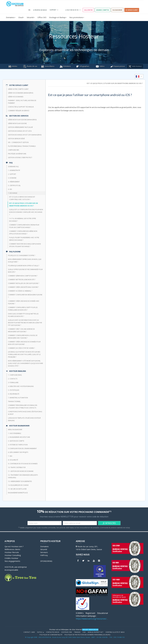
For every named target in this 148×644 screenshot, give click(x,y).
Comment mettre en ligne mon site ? (22, 280)
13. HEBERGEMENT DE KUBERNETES (20, 481)
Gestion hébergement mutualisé (20, 127)
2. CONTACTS (13, 379)
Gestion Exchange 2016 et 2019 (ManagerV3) (25, 135)
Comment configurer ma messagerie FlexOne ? (25, 296)
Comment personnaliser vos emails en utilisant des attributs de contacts (23, 407)
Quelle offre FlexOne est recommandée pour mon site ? (25, 271)
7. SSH (10, 456)
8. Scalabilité (13, 460)
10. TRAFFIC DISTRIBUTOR (17, 467)
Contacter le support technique (21, 107)
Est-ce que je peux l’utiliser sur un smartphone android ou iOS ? (23, 204)
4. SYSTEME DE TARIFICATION (18, 445)
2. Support (12, 174)
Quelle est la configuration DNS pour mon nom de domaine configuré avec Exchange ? (26, 212)
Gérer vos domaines (16, 97)
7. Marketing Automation (18, 398)
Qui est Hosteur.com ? (14, 546)
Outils (41, 632)
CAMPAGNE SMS (14, 150)
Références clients (12, 549)
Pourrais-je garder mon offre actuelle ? (24, 266)
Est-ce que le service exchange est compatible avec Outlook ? (22, 198)
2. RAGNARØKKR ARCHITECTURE (19, 437)
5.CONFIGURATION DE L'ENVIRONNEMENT (22, 448)
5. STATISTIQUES (14, 390)
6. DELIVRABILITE (14, 394)
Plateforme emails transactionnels (22, 146)
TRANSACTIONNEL (14, 401)
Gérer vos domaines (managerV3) (21, 93)
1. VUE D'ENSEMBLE (15, 433)
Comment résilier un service (19, 111)
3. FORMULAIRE (13, 383)
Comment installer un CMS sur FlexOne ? (24, 283)
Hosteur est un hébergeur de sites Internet (66, 629)
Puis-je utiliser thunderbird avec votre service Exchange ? (24, 239)
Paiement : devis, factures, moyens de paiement (22, 102)
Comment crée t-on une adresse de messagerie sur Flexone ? (21, 330)
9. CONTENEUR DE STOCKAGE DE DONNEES (23, 464)
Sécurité (31, 17)
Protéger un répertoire (17, 154)
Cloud (21, 17)
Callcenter (88, 10)
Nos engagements (12, 561)
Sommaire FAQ (13, 167)
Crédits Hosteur (11, 558)
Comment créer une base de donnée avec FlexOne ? (24, 302)
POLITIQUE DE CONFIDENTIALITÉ (51, 635)
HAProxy (44, 555)
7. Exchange (13, 193)
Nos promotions (77, 17)
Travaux (77, 632)
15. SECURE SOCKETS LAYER (17, 489)
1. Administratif (14, 170)
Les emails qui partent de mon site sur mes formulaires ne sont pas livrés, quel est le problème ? (24, 354)
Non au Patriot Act (96, 632)
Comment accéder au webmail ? (20, 291)
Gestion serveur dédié (16, 139)
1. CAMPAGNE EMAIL (15, 375)
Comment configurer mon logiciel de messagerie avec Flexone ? (23, 337)
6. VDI (10, 189)
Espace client (132, 10)
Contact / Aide (29, 632)
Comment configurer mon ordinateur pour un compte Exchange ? (24, 226)
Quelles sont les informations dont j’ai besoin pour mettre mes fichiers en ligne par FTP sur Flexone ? (25, 323)
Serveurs (44, 552)
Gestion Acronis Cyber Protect (20, 158)
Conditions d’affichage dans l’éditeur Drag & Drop (25, 413)
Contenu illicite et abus (115, 632)
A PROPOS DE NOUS (40, 10)
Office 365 (42, 17)
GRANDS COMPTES (103, 10)
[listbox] (139, 76)
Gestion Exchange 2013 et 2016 (20, 131)
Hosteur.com (67, 632)
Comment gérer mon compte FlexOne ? (23, 276)
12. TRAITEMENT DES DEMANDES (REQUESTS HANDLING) (23, 476)
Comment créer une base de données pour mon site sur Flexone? (24, 343)
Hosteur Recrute (12, 552)
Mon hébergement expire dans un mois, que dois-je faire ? (25, 261)
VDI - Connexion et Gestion (18, 142)
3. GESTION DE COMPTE (16, 441)
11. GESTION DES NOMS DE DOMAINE (21, 471)
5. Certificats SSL (14, 185)
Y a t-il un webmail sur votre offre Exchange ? (23, 220)
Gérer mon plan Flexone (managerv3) (22, 120)
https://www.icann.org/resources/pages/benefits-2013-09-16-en (92, 619)
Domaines (11, 17)
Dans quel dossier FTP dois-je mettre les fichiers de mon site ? (23, 315)
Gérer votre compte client (18, 89)
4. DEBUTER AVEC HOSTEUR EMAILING (21, 386)
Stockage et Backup (58, 17)
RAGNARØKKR (117, 10)
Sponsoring (46, 561)
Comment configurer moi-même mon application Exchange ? (23, 232)
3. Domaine (12, 178)
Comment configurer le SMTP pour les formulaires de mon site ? (23, 309)
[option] (139, 76)
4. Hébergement (14, 182)
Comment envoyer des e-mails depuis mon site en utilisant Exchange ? (25, 245)
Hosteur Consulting (13, 555)
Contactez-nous (53, 632)
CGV (84, 632)
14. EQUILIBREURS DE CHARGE (18, 485)
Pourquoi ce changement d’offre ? (22, 255)
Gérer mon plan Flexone (17, 123)
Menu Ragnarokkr (15, 430)
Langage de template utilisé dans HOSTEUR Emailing (24, 419)
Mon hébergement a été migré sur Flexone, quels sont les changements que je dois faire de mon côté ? (25, 363)
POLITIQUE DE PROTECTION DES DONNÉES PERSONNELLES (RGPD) (87, 635)
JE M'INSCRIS (109, 523)
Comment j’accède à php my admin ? (21, 348)
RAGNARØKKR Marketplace (18, 493)
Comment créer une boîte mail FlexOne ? (23, 287)
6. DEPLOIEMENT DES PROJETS (18, 452)
